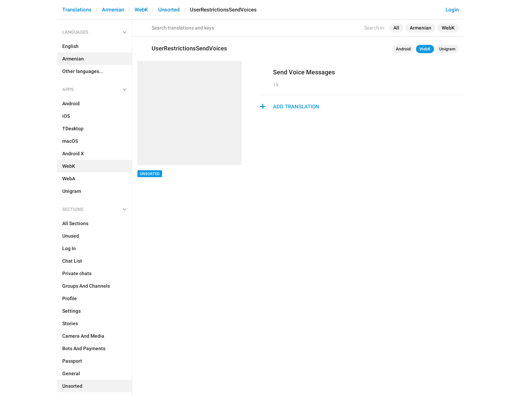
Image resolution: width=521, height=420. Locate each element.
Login (452, 10)
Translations (77, 10)
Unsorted (169, 10)
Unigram (447, 49)
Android (403, 49)
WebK (141, 10)
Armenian (113, 10)
